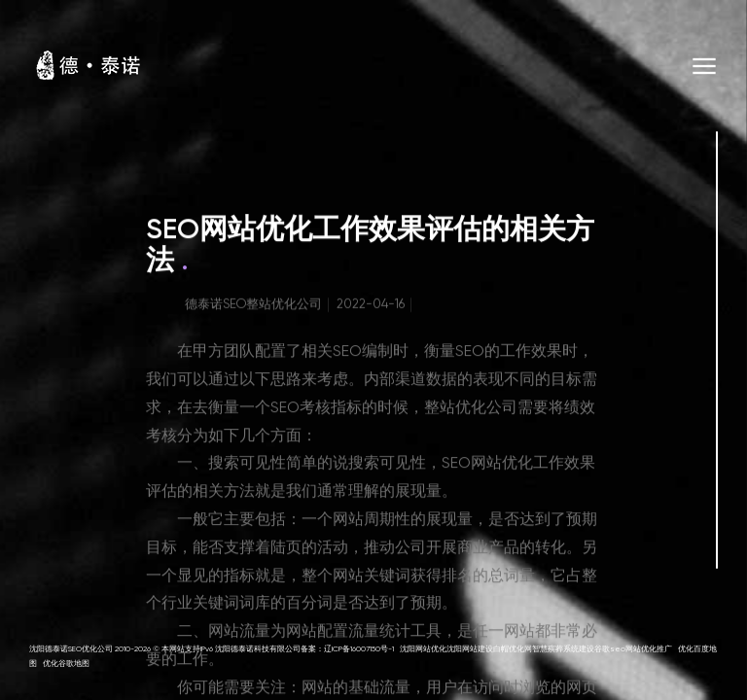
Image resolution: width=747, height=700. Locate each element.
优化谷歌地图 (66, 664)
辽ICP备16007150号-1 (359, 649)
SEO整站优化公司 (272, 310)
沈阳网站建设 (470, 649)
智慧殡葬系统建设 (563, 649)
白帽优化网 (513, 649)
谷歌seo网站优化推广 (633, 649)
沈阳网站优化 (423, 649)
